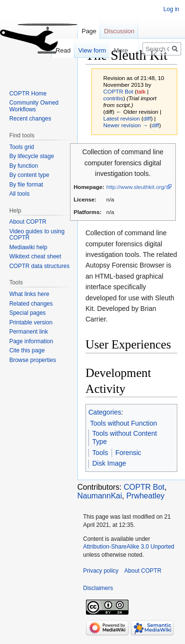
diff (147, 118)
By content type (29, 175)
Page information (31, 341)
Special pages (27, 313)
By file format (26, 185)
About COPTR (28, 222)
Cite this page (27, 350)
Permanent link (28, 332)
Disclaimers (98, 588)
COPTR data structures (39, 266)
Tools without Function (124, 423)
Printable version (31, 322)
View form (87, 50)
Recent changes (30, 119)
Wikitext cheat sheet (35, 256)
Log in (171, 9)
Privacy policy (101, 571)
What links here (29, 294)
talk (141, 91)
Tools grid (21, 147)
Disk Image (109, 463)
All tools (19, 194)
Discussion (119, 31)
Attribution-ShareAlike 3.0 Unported (129, 547)
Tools (100, 453)
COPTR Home (28, 94)
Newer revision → (126, 125)
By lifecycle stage (32, 156)
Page (89, 31)
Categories (105, 412)
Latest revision (122, 118)
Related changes (31, 304)
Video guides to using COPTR (37, 235)
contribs (113, 98)
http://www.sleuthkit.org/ (136, 187)
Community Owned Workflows (34, 106)
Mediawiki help (28, 247)
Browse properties (33, 360)
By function (23, 166)
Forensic (128, 453)
